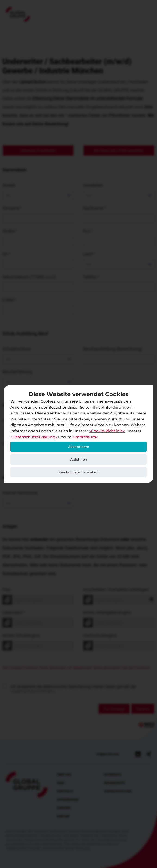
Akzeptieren (79, 447)
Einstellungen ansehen (79, 472)
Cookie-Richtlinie (107, 431)
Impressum (85, 437)
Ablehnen (79, 459)
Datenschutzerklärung (34, 437)
